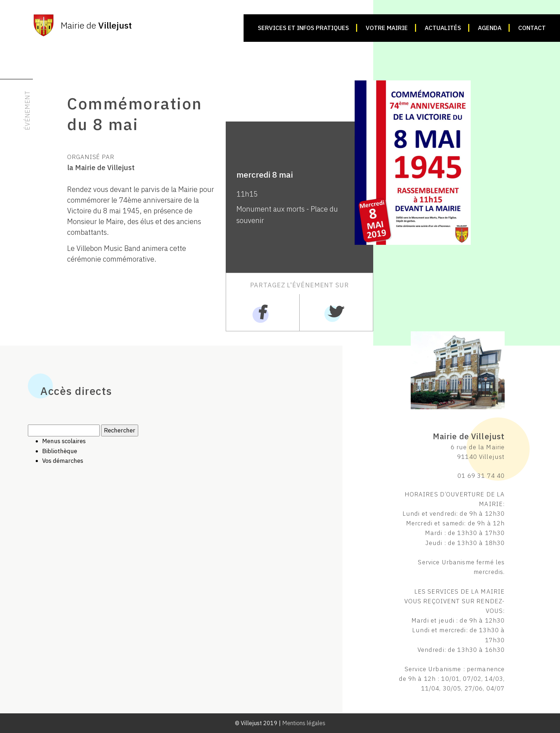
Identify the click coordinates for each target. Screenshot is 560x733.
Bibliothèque (60, 451)
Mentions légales (304, 723)
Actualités (443, 28)
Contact (532, 28)
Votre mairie (387, 28)
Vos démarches (63, 461)
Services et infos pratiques (303, 28)
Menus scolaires (64, 441)
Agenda (490, 28)
